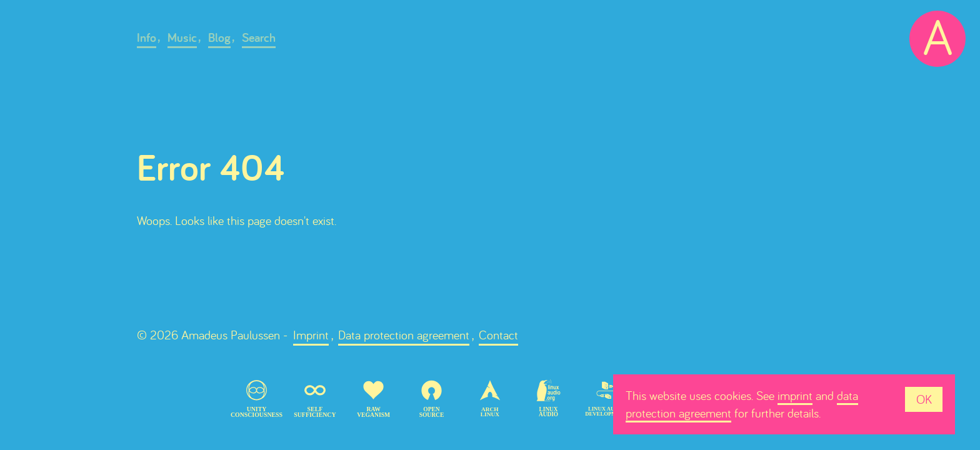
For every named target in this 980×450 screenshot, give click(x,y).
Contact (498, 335)
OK (924, 399)
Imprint (311, 335)
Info (147, 37)
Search (259, 37)
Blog (219, 37)
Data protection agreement (404, 335)
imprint (795, 395)
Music (182, 37)
